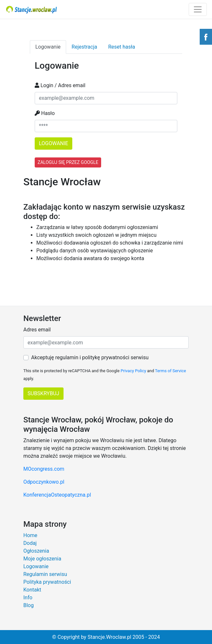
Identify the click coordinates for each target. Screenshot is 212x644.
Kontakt (32, 590)
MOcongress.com (44, 469)
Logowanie (36, 566)
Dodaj (30, 543)
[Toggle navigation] (198, 9)
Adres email (37, 330)
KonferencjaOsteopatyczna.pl (57, 495)
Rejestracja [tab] (84, 47)
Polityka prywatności (47, 582)
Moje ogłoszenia (42, 559)
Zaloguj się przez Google (68, 162)
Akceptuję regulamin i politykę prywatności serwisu (90, 357)
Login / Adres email (60, 85)
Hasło (45, 113)
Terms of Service (171, 371)
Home (30, 535)
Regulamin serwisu (45, 574)
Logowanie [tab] (48, 47)
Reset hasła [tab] (122, 47)
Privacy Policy (133, 371)
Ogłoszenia (36, 551)
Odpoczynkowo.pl (44, 482)
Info (28, 598)
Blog (29, 605)
